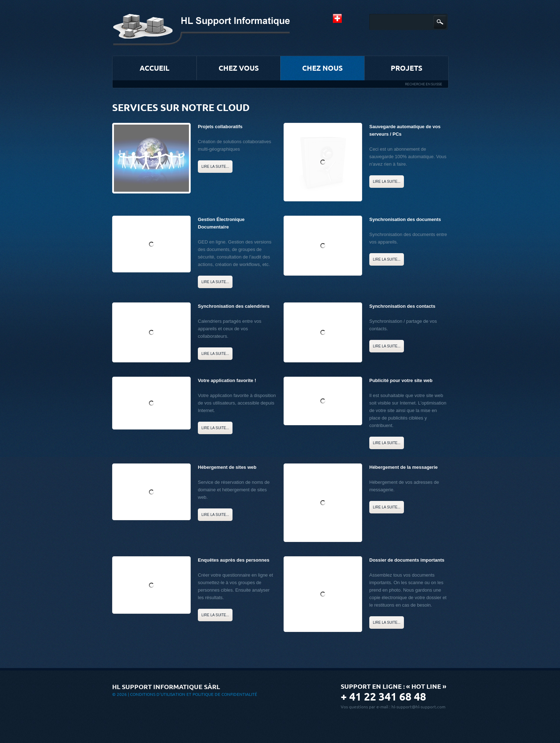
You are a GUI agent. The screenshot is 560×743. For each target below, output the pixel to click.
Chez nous (322, 68)
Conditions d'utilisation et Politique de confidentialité (194, 694)
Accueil (154, 68)
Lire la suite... (215, 167)
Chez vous (239, 68)
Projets (407, 68)
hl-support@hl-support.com (418, 707)
